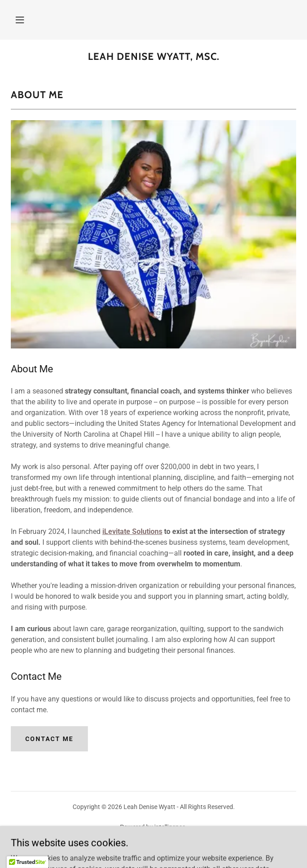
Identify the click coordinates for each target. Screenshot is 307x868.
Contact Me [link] (153, 848)
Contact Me (49, 739)
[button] (20, 20)
